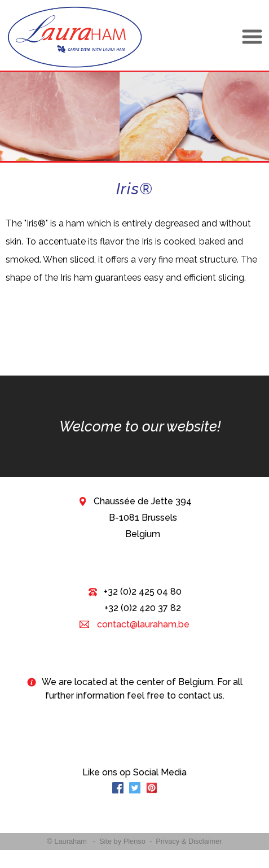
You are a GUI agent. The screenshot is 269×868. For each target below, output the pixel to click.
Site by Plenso (122, 841)
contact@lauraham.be (142, 624)
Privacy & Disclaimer (189, 841)
